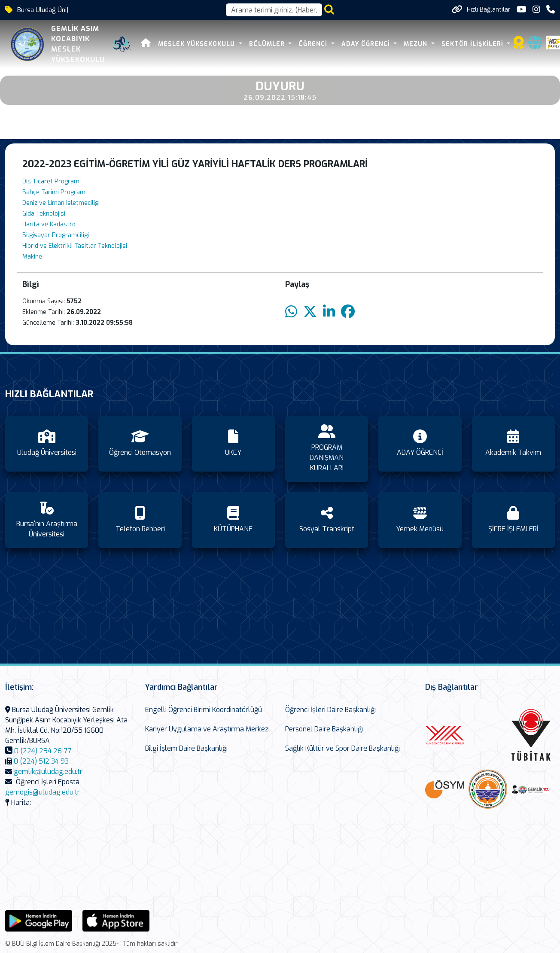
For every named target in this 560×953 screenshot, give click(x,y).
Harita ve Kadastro (49, 224)
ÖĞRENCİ (314, 44)
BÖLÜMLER (268, 44)
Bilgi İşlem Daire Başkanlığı (186, 748)
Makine (32, 257)
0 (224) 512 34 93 (41, 761)
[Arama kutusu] (274, 10)
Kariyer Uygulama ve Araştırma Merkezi (207, 729)
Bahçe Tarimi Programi (55, 192)
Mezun (417, 44)
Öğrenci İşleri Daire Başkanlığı (330, 710)
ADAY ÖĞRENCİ (367, 44)
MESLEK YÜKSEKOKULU (198, 44)
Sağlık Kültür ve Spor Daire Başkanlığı (342, 748)
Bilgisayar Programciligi (56, 235)
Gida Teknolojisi (44, 214)
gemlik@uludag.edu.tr (48, 772)
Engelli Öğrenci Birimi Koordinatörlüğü (204, 710)
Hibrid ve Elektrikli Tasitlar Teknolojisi (75, 246)
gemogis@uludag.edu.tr (43, 792)
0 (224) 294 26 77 (43, 751)
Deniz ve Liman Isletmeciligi (61, 203)
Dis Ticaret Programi (52, 181)
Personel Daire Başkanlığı (324, 729)
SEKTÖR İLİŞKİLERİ (473, 44)
